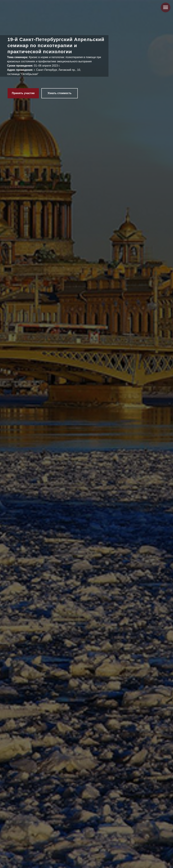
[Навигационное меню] (166, 7)
